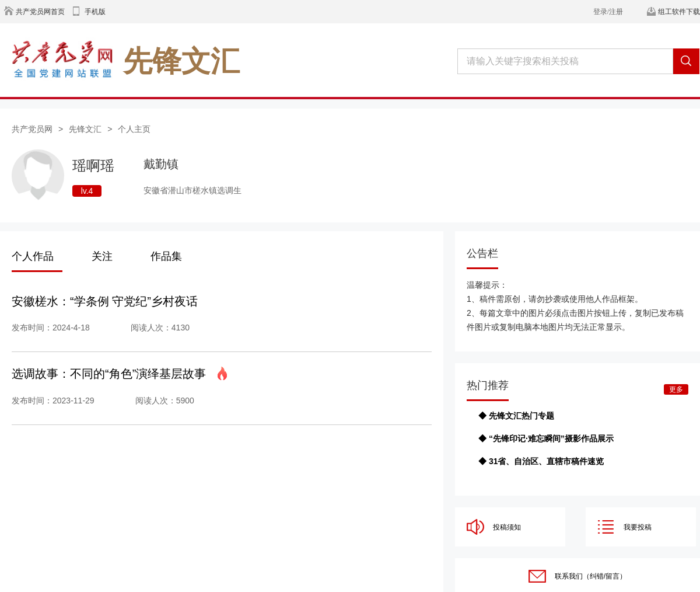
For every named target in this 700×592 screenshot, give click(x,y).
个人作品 (33, 256)
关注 (102, 256)
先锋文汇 (85, 129)
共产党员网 (32, 129)
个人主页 (134, 129)
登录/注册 (608, 12)
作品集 (166, 256)
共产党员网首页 (40, 12)
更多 (676, 389)
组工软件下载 (679, 12)
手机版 (95, 12)
